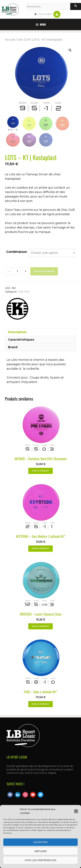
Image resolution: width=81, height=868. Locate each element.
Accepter (40, 842)
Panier (57, 13)
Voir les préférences (40, 860)
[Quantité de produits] (17, 271)
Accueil (10, 40)
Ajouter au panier (44, 271)
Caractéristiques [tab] (21, 340)
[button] (76, 811)
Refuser (41, 851)
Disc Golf (24, 40)
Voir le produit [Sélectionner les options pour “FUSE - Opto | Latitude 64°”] (40, 704)
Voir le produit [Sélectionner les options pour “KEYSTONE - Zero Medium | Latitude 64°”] (40, 548)
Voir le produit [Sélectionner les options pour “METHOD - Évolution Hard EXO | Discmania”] (40, 471)
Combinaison (17, 252)
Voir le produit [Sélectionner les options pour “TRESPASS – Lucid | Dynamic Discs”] (40, 626)
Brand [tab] (13, 347)
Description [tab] (17, 332)
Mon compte (45, 14)
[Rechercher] (76, 6)
